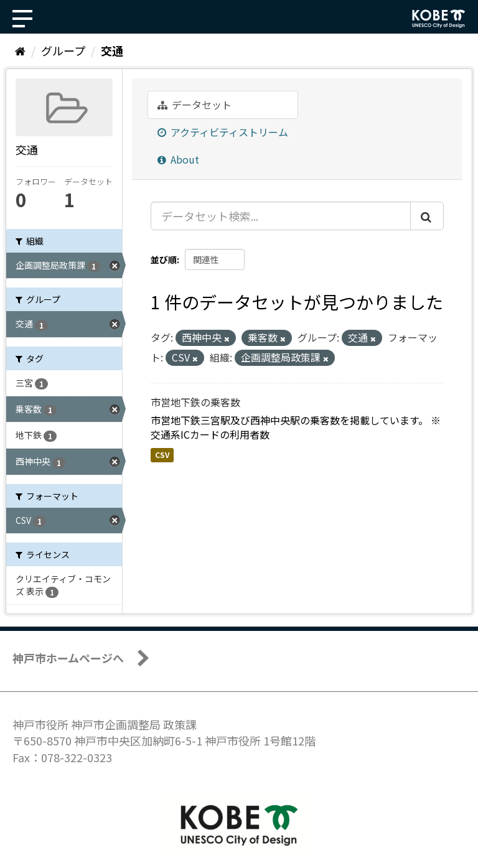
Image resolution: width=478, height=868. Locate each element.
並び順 (164, 259)
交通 (112, 50)
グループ (63, 50)
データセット (194, 105)
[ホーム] (20, 50)
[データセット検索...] (281, 216)
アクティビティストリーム (223, 132)
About (178, 159)
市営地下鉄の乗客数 (195, 402)
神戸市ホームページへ (68, 658)
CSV (162, 455)
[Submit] (427, 216)
